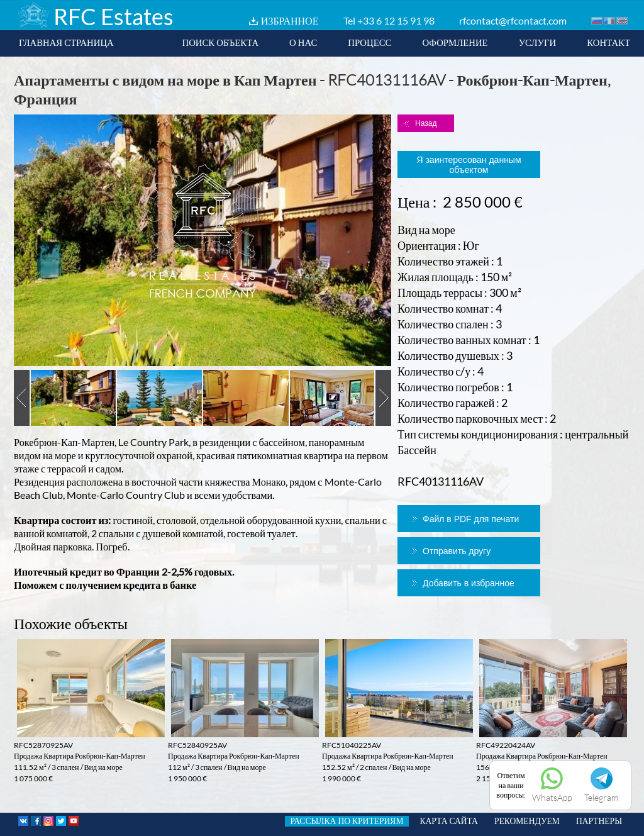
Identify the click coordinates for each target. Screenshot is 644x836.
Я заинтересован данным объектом (469, 165)
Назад (426, 123)
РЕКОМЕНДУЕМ (527, 821)
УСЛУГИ (538, 42)
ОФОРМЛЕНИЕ (455, 42)
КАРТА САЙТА (449, 821)
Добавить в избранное (469, 583)
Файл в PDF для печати (471, 519)
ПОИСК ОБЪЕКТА (220, 42)
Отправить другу (457, 551)
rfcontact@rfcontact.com (513, 20)
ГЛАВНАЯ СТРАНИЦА (66, 42)
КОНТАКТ (608, 42)
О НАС (303, 42)
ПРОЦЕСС (369, 42)
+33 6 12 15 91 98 (396, 20)
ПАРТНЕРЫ (599, 821)
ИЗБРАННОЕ (290, 20)
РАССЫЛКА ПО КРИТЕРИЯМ (347, 821)
